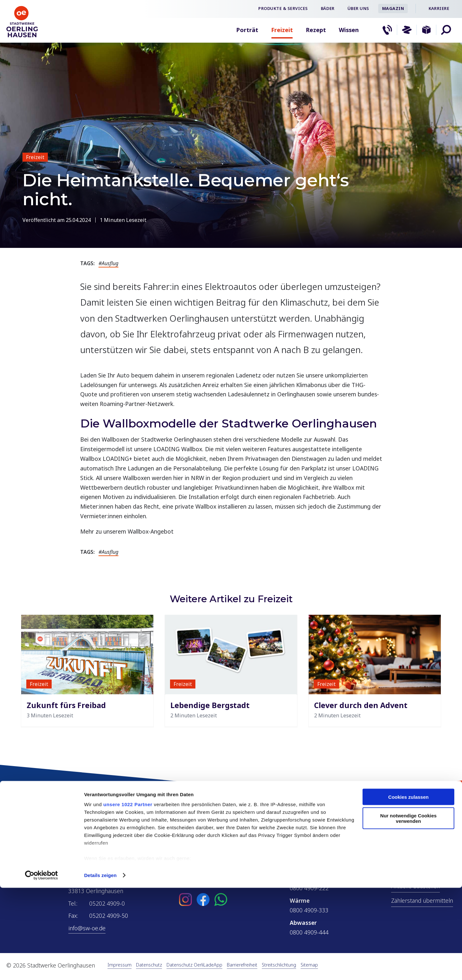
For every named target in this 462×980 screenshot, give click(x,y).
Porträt (247, 30)
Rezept (316, 30)
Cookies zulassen (408, 889)
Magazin (393, 8)
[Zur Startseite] (23, 37)
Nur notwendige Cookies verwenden (408, 911)
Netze (399, 857)
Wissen (349, 30)
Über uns (358, 8)
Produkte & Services (283, 8)
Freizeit (282, 30)
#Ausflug (108, 263)
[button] (446, 30)
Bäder (328, 8)
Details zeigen (100, 967)
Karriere (439, 8)
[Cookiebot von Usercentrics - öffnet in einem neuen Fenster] (42, 967)
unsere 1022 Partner (128, 896)
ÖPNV (399, 872)
